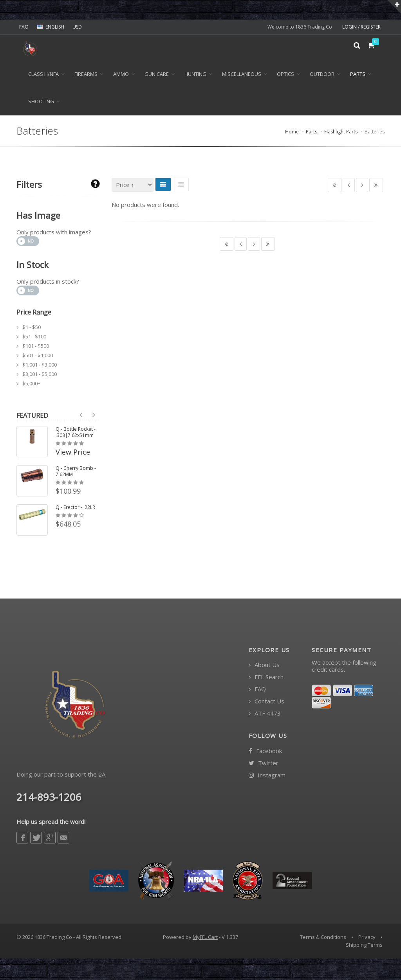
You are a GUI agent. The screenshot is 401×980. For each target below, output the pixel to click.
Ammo (121, 76)
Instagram (267, 777)
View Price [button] (73, 454)
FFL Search (266, 679)
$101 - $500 (36, 347)
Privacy (367, 939)
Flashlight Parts (341, 134)
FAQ (24, 27)
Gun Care (157, 76)
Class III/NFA (43, 76)
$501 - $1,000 (38, 357)
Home (292, 134)
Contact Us (266, 703)
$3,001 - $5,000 (40, 376)
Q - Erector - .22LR (75, 509)
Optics (285, 76)
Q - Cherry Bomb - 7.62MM (76, 473)
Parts (358, 76)
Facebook (265, 753)
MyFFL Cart (205, 939)
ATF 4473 (265, 715)
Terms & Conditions (323, 939)
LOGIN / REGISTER (361, 27)
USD (77, 27)
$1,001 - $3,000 (40, 366)
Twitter (264, 765)
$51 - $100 (34, 338)
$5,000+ (31, 385)
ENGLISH (51, 27)
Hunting (195, 76)
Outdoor (322, 76)
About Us (264, 667)
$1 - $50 (32, 329)
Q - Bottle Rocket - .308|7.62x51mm (76, 434)
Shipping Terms (364, 946)
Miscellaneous (242, 76)
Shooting (41, 103)
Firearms (86, 76)
